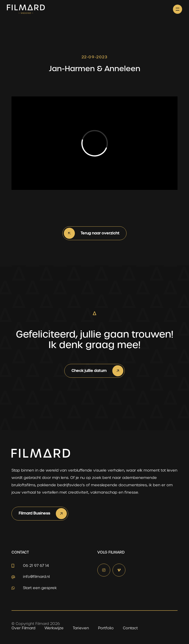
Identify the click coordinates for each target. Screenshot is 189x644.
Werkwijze (54, 628)
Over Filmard (23, 628)
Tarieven (81, 628)
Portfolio (106, 628)
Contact (130, 628)
